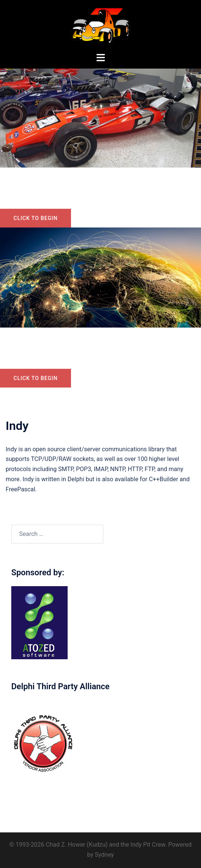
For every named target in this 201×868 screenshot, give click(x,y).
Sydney (104, 855)
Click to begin (36, 218)
